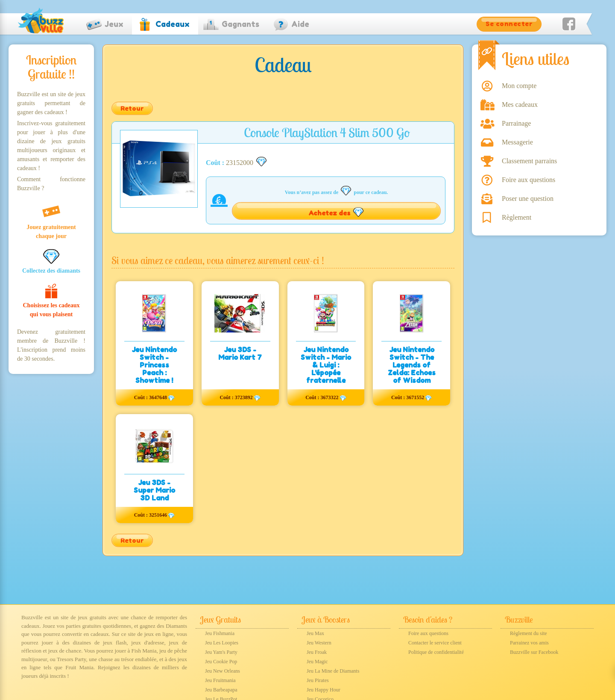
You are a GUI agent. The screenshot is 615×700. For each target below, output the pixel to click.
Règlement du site (529, 633)
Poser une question (528, 199)
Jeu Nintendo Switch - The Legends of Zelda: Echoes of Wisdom (412, 365)
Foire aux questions (529, 180)
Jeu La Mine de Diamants (333, 671)
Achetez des (337, 212)
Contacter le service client (435, 643)
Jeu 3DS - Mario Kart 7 (240, 353)
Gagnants (240, 24)
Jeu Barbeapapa (221, 690)
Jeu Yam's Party (221, 652)
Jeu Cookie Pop (221, 662)
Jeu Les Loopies (222, 643)
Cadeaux (173, 24)
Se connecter (509, 24)
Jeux (114, 24)
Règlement (517, 217)
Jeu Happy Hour (324, 690)
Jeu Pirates (318, 680)
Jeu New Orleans (223, 671)
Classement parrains (529, 161)
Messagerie (517, 142)
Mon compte (519, 86)
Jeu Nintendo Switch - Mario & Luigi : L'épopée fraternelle (326, 365)
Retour (132, 108)
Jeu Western (319, 643)
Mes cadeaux (520, 104)
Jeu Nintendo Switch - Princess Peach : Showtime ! (154, 365)
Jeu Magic (317, 662)
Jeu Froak (317, 652)
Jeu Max (315, 633)
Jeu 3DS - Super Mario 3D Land (154, 490)
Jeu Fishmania (220, 633)
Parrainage (516, 123)
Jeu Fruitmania (220, 680)
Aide (300, 24)
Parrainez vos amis (529, 643)
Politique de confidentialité (436, 652)
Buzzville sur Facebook (534, 652)
